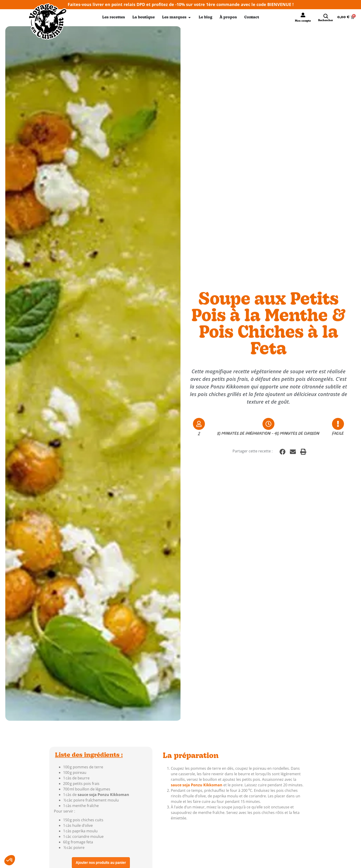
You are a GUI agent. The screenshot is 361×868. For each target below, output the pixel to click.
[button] (282, 452)
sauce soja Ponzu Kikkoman (103, 795)
